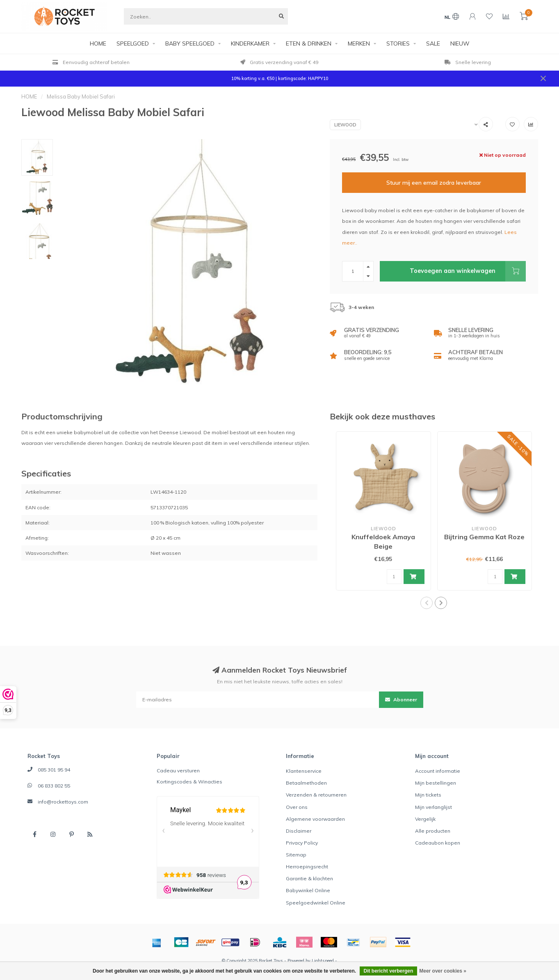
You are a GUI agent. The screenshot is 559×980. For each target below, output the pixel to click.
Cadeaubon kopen (438, 843)
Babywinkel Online (308, 890)
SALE (433, 44)
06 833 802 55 (54, 786)
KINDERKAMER (250, 44)
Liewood (345, 125)
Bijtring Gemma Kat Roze (484, 537)
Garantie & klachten (309, 878)
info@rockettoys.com (63, 802)
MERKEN (359, 44)
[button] (427, 603)
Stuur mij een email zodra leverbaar (434, 183)
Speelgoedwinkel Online (316, 903)
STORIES (398, 44)
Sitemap (296, 855)
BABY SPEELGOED (190, 44)
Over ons (297, 807)
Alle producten (433, 831)
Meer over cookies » (443, 971)
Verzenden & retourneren (316, 795)
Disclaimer (299, 831)
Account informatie (438, 771)
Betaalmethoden (306, 783)
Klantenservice (304, 771)
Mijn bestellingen (436, 783)
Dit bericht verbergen (389, 971)
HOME (98, 44)
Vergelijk (425, 819)
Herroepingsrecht (307, 867)
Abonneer (401, 700)
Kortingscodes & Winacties (189, 782)
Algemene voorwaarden (315, 819)
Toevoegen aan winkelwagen (468, 271)
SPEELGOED (133, 44)
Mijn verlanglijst (434, 807)
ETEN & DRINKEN (309, 44)
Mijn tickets (428, 795)
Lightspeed (323, 961)
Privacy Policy (302, 843)
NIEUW (460, 44)
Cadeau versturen (178, 770)
